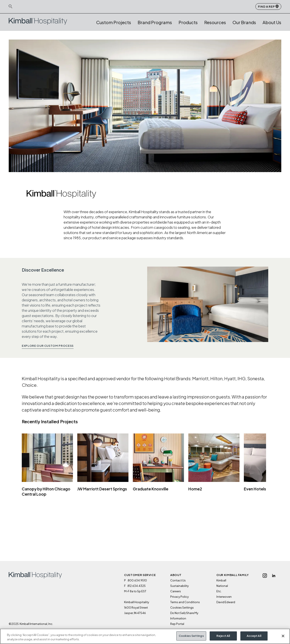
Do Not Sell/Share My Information (184, 616)
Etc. (219, 591)
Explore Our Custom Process (48, 346)
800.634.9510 (137, 580)
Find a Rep (268, 6)
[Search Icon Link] (10, 6)
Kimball (221, 580)
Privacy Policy (180, 597)
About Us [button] (272, 22)
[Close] (283, 637)
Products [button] (188, 22)
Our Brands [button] (244, 22)
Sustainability (180, 586)
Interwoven (224, 597)
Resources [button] (215, 22)
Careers (176, 591)
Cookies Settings (182, 607)
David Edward (226, 602)
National (222, 586)
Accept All (254, 637)
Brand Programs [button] (155, 22)
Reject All (223, 637)
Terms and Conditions (185, 602)
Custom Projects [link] (114, 22)
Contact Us (178, 580)
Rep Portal (177, 624)
